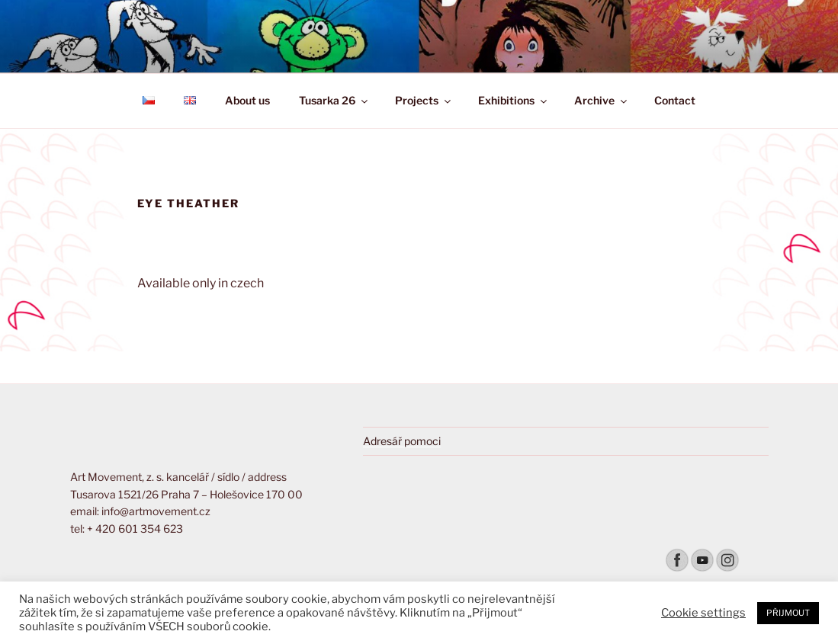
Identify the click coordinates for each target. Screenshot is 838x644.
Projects (424, 100)
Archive (602, 100)
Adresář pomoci (402, 441)
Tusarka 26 (334, 100)
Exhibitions (514, 100)
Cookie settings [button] (703, 613)
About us (247, 100)
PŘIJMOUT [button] (788, 613)
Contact (675, 100)
